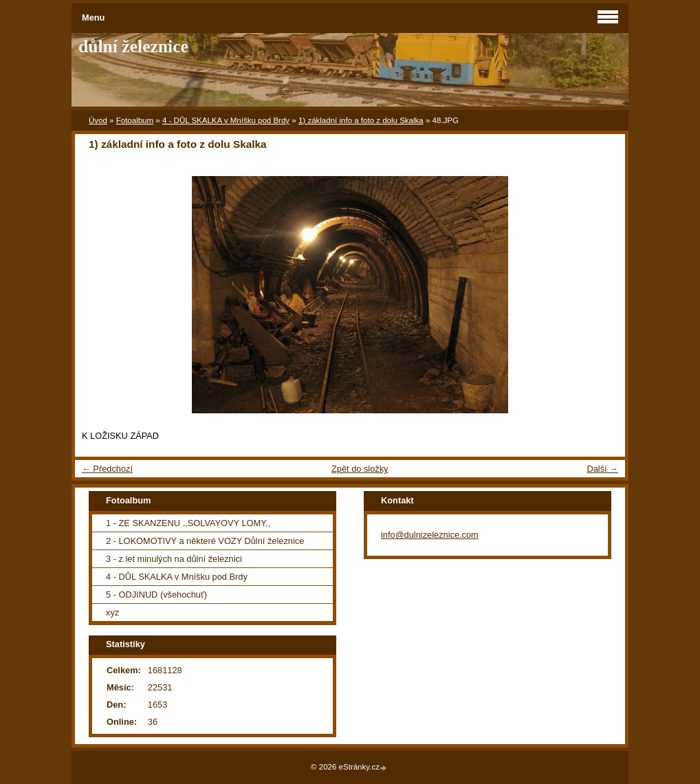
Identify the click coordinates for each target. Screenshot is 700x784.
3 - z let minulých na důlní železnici (174, 559)
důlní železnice (133, 46)
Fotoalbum (135, 120)
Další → (602, 469)
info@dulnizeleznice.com (430, 535)
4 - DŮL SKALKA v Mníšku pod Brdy (226, 120)
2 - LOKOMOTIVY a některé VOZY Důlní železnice (205, 541)
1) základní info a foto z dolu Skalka (361, 120)
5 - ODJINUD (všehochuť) (156, 595)
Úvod (98, 120)
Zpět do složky (360, 469)
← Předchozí (107, 469)
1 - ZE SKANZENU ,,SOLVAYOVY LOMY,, (188, 523)
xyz (112, 612)
